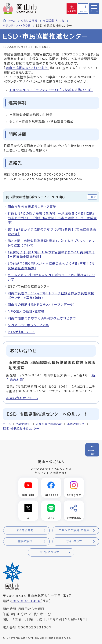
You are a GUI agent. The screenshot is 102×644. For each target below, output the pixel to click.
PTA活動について (21, 332)
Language (83, 11)
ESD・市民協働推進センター (21, 429)
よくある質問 (25, 530)
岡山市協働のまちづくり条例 (27, 68)
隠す (94, 197)
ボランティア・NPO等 (17, 26)
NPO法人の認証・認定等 (26, 311)
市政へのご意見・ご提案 (74, 530)
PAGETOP (92, 452)
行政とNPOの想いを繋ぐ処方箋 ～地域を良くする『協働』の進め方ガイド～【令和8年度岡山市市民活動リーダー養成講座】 (52, 218)
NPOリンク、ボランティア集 (28, 325)
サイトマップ (74, 541)
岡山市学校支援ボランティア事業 (32, 207)
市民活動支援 (76, 424)
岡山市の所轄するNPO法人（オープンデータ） (41, 305)
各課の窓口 (24, 424)
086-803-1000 (26, 601)
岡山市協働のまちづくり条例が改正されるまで (42, 318)
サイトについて (50, 552)
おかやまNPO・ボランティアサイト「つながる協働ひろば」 (51, 90)
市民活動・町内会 (54, 21)
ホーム (12, 21)
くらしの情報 (29, 21)
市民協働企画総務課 (49, 424)
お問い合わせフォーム (22, 398)
